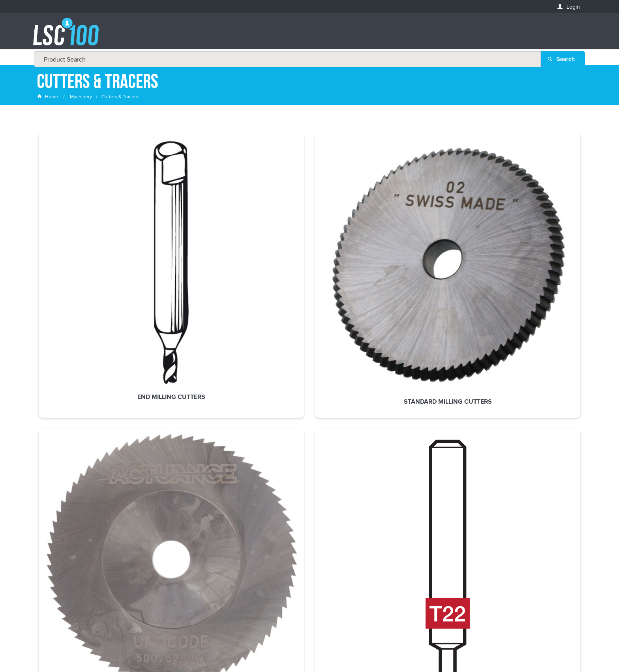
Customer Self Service (326, 649)
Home (48, 96)
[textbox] (307, 36)
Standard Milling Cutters (199, 235)
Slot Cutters (310, 235)
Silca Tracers (420, 235)
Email (44, 497)
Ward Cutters (531, 235)
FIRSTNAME (51, 525)
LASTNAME (50, 554)
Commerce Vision (381, 649)
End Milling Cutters (88, 235)
